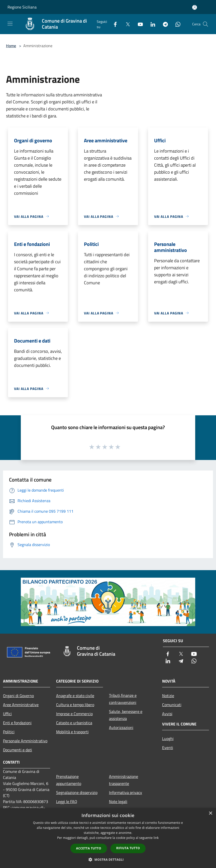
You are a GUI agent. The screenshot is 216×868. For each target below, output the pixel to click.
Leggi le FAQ (67, 802)
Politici (9, 732)
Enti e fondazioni (17, 723)
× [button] (210, 813)
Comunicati (172, 705)
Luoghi (168, 739)
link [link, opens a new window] (156, 838)
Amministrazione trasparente (124, 780)
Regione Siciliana (22, 7)
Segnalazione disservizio (77, 792)
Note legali (118, 802)
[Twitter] (126, 24)
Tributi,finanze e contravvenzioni (123, 699)
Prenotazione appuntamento (69, 780)
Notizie (168, 696)
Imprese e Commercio (74, 714)
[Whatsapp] (176, 24)
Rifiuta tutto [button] (128, 848)
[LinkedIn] (151, 24)
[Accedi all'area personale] (195, 7)
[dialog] (108, 838)
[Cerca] (205, 24)
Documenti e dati (18, 750)
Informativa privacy (126, 792)
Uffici (7, 714)
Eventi (168, 748)
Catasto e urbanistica (74, 723)
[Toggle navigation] (10, 24)
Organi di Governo (18, 696)
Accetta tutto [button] (89, 848)
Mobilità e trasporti (72, 732)
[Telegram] (163, 24)
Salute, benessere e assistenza (126, 715)
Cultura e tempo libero (75, 705)
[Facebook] (113, 24)
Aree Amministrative (21, 705)
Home (11, 46)
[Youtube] (138, 24)
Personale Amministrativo (25, 741)
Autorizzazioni (121, 727)
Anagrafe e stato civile (75, 696)
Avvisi (167, 714)
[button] (108, 859)
